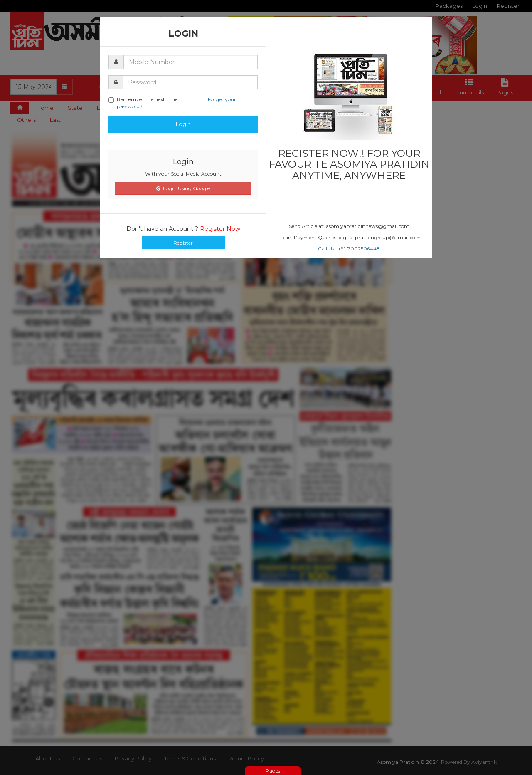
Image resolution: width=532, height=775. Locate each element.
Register (183, 243)
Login (183, 124)
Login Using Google (183, 188)
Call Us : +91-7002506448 (349, 249)
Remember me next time (172, 103)
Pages (273, 771)
